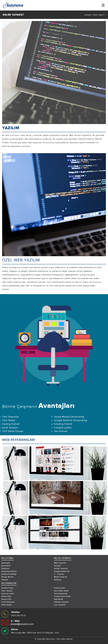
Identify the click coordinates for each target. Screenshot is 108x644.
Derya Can (6, 599)
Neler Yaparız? (99, 15)
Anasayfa (88, 15)
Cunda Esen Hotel (62, 596)
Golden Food (7, 588)
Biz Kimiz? (6, 566)
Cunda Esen (60, 588)
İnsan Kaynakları (9, 571)
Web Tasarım (60, 563)
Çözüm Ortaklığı (9, 574)
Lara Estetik (60, 605)
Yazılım (57, 566)
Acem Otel (6, 596)
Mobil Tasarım (61, 577)
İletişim (5, 580)
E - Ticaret (59, 574)
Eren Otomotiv (8, 602)
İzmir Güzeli (7, 591)
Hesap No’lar (7, 577)
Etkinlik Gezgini (61, 602)
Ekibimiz (5, 569)
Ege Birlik (59, 599)
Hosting (58, 580)
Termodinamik (61, 594)
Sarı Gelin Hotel (61, 591)
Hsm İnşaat (7, 605)
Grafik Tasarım (61, 569)
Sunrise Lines (8, 594)
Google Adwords (62, 571)
